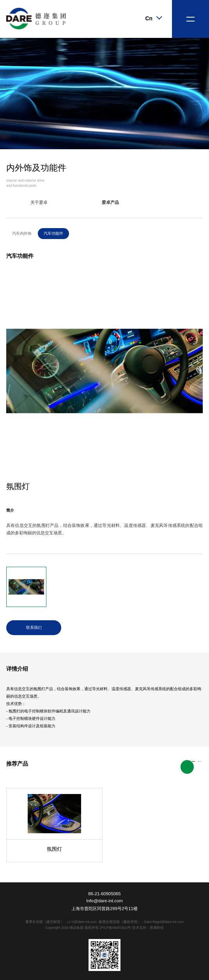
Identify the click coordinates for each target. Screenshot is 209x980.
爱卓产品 (110, 202)
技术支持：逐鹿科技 (148, 928)
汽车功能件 (53, 233)
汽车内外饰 (22, 233)
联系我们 (34, 627)
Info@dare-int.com (104, 901)
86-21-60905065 (104, 894)
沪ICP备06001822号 (116, 928)
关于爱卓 (39, 202)
